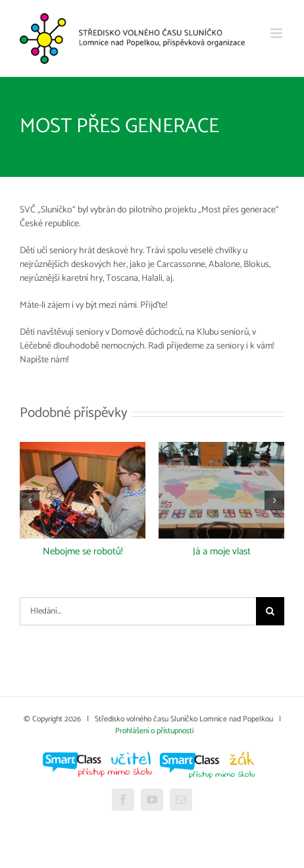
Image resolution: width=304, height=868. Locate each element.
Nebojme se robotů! (83, 551)
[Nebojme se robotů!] (83, 449)
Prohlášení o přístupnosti (154, 731)
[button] (30, 500)
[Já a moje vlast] (221, 449)
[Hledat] (270, 611)
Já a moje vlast (222, 551)
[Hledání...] (138, 611)
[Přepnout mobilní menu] (277, 33)
